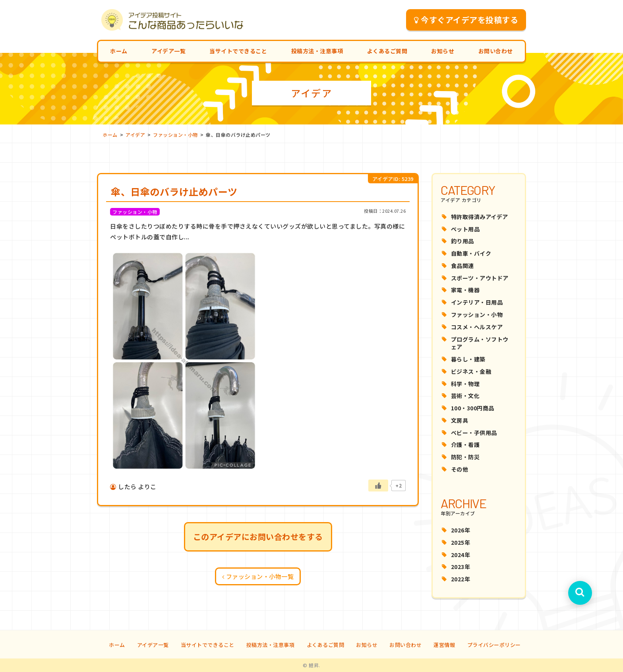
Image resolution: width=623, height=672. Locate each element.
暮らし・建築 (468, 359)
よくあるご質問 (387, 51)
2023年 (461, 567)
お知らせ (443, 51)
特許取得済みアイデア (480, 217)
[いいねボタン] (378, 486)
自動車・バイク (471, 253)
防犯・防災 (465, 457)
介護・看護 (465, 445)
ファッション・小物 (477, 315)
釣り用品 (462, 241)
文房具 (460, 420)
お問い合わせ (496, 51)
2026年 (461, 530)
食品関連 (462, 266)
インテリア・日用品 (477, 302)
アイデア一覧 (168, 51)
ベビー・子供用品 (474, 433)
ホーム (119, 51)
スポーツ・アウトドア (480, 278)
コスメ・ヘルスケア (477, 327)
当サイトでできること (238, 51)
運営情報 (444, 645)
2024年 (461, 555)
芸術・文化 (465, 396)
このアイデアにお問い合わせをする (258, 537)
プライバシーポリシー (494, 645)
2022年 (461, 579)
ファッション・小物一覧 (258, 576)
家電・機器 (465, 290)
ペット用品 (465, 229)
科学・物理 (465, 384)
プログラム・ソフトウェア (480, 343)
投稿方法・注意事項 (317, 51)
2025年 (461, 542)
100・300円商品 (473, 408)
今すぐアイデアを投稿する (466, 20)
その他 (460, 469)
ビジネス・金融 (471, 371)
